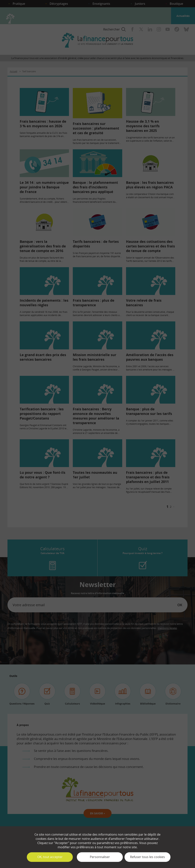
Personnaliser (100, 857)
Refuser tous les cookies (147, 857)
